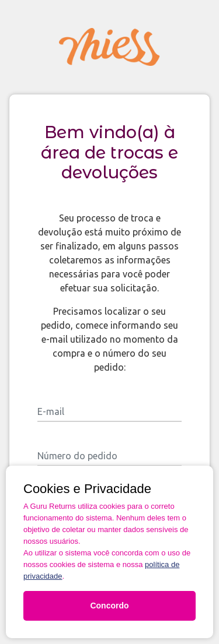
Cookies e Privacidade (87, 489)
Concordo (109, 606)
